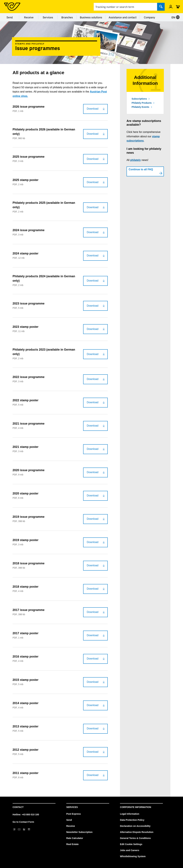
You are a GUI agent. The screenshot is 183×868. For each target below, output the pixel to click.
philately (135, 160)
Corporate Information (136, 807)
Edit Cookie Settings (131, 844)
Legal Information (130, 814)
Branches (67, 17)
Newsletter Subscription (79, 832)
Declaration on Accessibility (135, 826)
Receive (29, 17)
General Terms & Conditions (135, 838)
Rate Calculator (75, 838)
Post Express (74, 814)
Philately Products (142, 103)
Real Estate (72, 844)
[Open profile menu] (171, 7)
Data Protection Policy (132, 820)
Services (48, 17)
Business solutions (91, 17)
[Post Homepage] (12, 7)
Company (149, 17)
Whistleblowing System (133, 856)
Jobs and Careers (130, 850)
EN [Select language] (176, 17)
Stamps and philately (30, 44)
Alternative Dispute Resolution (137, 832)
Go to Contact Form (23, 822)
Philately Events (140, 107)
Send (10, 17)
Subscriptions (139, 99)
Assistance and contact (123, 17)
